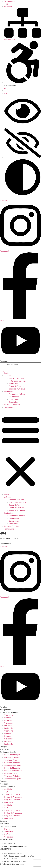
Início (7, 373)
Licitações (8, 726)
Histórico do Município (18, 381)
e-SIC (6, 792)
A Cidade (8, 376)
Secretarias (13, 402)
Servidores (8, 723)
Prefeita (7, 829)
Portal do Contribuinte (13, 405)
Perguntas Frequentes (13, 800)
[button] (20, 451)
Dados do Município (17, 378)
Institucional (9, 392)
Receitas (8, 718)
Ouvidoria (8, 789)
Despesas (8, 720)
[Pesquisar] (2, 369)
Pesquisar (4, 361)
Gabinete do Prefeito (17, 394)
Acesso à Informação (13, 795)
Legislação (9, 728)
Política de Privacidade (13, 797)
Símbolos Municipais (17, 389)
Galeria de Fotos (15, 384)
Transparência (10, 407)
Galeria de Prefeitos (16, 386)
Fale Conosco (10, 802)
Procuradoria (14, 397)
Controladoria (14, 399)
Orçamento (9, 715)
